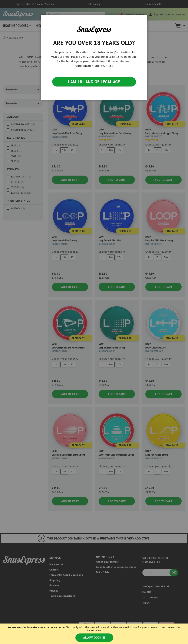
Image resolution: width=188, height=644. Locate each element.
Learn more (94, 630)
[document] (94, 634)
